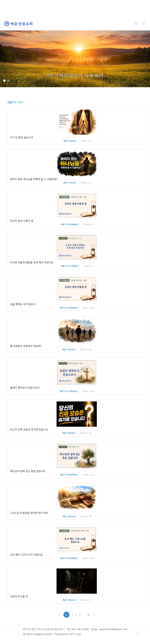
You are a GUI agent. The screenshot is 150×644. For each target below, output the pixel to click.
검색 (136, 24)
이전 (59, 615)
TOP (138, 632)
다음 (94, 615)
